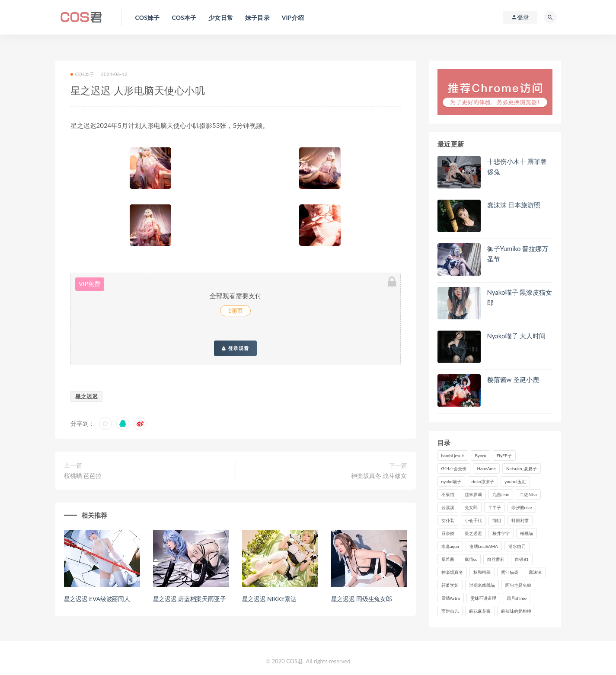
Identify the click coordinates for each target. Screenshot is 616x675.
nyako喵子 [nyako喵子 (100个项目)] (451, 481)
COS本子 (83, 74)
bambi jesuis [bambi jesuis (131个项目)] (453, 455)
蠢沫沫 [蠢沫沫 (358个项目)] (535, 572)
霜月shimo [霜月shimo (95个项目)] (517, 598)
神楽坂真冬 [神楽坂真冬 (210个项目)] (452, 572)
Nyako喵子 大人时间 (517, 336)
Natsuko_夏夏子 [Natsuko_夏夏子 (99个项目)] (522, 468)
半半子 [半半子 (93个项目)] (495, 507)
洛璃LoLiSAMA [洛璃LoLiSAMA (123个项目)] (484, 546)
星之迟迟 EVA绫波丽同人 (97, 599)
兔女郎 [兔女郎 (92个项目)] (471, 507)
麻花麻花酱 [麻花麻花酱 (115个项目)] (480, 611)
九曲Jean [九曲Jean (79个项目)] (501, 494)
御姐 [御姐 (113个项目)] (497, 520)
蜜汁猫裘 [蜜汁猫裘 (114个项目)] (510, 572)
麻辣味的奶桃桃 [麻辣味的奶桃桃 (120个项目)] (516, 611)
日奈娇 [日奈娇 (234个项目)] (448, 533)
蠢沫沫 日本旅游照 (514, 205)
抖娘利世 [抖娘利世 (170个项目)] (520, 520)
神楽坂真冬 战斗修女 (379, 476)
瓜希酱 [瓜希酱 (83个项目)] (448, 559)
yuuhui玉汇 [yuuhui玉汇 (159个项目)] (515, 481)
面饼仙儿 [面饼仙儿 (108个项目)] (450, 611)
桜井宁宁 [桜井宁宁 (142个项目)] (501, 533)
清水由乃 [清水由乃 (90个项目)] (517, 546)
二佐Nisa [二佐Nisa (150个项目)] (528, 494)
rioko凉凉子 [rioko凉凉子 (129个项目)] (483, 481)
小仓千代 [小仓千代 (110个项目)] (473, 520)
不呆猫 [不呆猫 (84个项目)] (448, 494)
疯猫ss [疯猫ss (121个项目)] (471, 559)
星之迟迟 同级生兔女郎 (362, 599)
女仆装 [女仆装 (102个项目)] (448, 520)
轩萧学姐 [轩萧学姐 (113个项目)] (450, 585)
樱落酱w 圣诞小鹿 (513, 379)
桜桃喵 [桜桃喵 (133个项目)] (527, 533)
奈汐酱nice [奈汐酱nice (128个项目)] (522, 507)
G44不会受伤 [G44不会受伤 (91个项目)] (454, 468)
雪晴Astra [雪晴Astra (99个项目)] (451, 598)
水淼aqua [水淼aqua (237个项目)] (450, 546)
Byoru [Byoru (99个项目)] (480, 455)
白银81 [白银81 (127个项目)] (522, 559)
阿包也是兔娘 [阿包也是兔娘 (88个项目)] (518, 585)
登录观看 (235, 348)
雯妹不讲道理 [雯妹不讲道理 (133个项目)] (483, 598)
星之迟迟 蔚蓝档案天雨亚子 (190, 599)
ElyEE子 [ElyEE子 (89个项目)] (504, 455)
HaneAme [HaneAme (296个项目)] (486, 468)
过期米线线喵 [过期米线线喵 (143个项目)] (482, 585)
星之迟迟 (86, 396)
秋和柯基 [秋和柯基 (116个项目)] (482, 572)
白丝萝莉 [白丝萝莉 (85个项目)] (496, 559)
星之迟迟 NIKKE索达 (269, 599)
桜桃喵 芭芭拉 (83, 476)
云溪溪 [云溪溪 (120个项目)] (448, 507)
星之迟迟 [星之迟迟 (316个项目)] (473, 533)
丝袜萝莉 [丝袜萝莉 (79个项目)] (473, 494)
